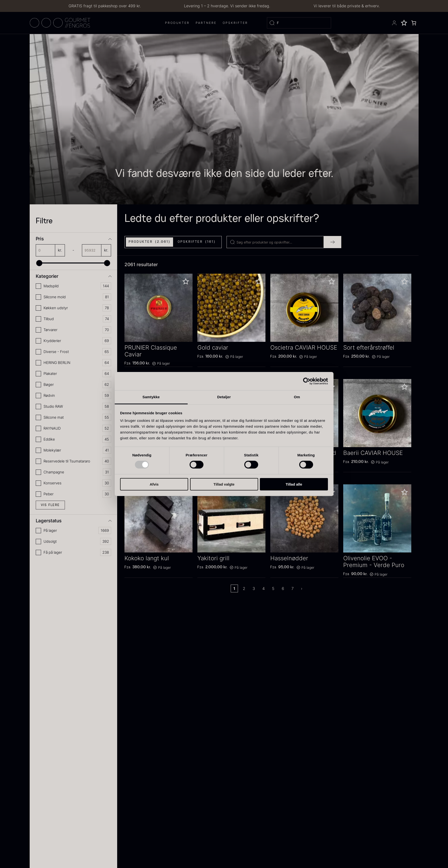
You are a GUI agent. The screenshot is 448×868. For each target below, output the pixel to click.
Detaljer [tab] (224, 397)
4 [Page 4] (264, 588)
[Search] (275, 242)
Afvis (154, 484)
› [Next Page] (302, 588)
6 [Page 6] (283, 588)
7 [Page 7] (293, 588)
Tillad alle (294, 484)
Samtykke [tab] (151, 397)
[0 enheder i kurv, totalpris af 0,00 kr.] (414, 23)
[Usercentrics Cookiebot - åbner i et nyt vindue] (307, 381)
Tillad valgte (224, 484)
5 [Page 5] (273, 588)
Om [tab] (297, 397)
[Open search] (299, 23)
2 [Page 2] (244, 588)
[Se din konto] (394, 23)
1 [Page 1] (234, 588)
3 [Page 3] (254, 588)
